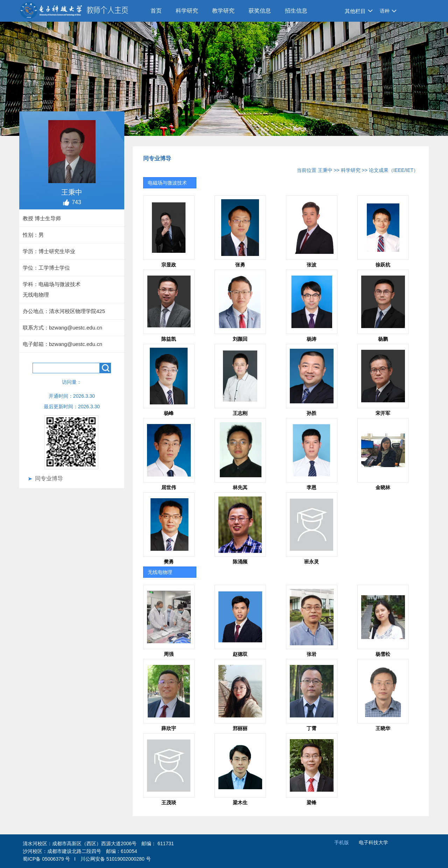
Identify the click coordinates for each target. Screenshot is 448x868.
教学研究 (223, 11)
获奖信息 (260, 11)
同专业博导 (49, 478)
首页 (156, 11)
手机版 (342, 842)
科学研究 (187, 11)
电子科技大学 (373, 842)
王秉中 (325, 170)
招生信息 (296, 11)
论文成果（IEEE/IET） (394, 170)
